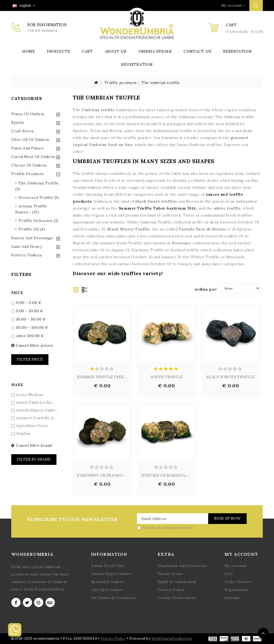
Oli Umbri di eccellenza (113, 598)
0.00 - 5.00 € (26, 303)
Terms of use (170, 574)
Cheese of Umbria (29, 165)
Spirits (18, 122)
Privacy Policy (171, 590)
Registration (137, 64)
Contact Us (197, 51)
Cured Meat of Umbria (33, 157)
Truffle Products (27, 174)
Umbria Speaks (155, 51)
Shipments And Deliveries (182, 566)
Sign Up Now (227, 518)
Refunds (232, 598)
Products (58, 51)
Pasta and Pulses (27, 148)
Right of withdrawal (177, 582)
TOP (263, 633)
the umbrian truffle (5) (37, 186)
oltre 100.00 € (28, 336)
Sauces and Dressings (32, 238)
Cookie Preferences (177, 598)
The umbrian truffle (161, 83)
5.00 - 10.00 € (27, 311)
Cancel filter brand (32, 445)
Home (28, 51)
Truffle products (121, 83)
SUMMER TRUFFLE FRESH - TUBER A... (113, 377)
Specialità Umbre (107, 582)
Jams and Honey (27, 246)
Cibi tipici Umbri (107, 590)
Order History (238, 582)
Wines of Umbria (28, 114)
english (24, 5)
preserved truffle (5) (39, 198)
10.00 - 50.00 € (28, 319)
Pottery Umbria (26, 255)
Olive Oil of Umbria (30, 140)
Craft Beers (22, 131)
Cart (87, 51)
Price (17, 293)
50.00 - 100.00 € (30, 327)
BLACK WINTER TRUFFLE (231, 377)
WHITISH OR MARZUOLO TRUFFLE (174, 475)
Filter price (30, 359)
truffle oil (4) (32, 229)
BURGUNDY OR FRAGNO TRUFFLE (109, 475)
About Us (116, 51)
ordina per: (206, 289)
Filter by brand (34, 459)
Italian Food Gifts (108, 566)
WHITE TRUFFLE (167, 377)
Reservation (237, 51)
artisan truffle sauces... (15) (31, 209)
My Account (236, 566)
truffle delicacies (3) (39, 221)
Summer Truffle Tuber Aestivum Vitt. (158, 208)
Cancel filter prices (32, 345)
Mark (17, 385)
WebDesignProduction (172, 639)
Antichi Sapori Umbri (111, 574)
